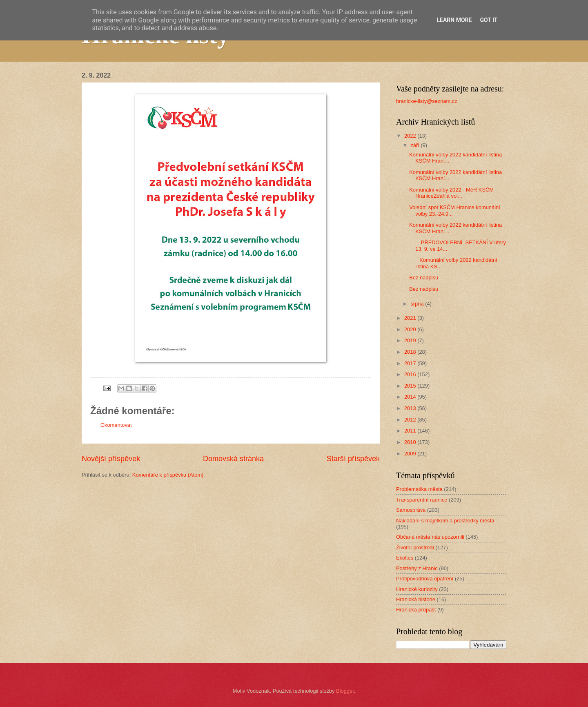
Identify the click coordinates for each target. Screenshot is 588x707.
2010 (411, 442)
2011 (411, 431)
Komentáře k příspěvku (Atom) (168, 475)
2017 (411, 363)
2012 (411, 420)
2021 (411, 318)
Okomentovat (116, 425)
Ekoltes (405, 558)
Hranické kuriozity (417, 589)
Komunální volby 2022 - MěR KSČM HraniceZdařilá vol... (451, 193)
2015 (411, 386)
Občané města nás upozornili (430, 537)
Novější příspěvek (111, 459)
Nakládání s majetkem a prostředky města (445, 521)
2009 (411, 454)
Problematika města (419, 489)
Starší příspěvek (353, 459)
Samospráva (411, 510)
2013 (411, 408)
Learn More (454, 20)
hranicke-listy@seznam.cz (427, 101)
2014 (411, 397)
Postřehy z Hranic (417, 568)
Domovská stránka (233, 459)
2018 (411, 352)
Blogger (345, 691)
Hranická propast (416, 610)
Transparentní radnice (422, 500)
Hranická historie (416, 599)
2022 (411, 136)
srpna (418, 304)
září (415, 145)
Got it (489, 20)
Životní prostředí (415, 548)
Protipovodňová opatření (425, 579)
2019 (411, 340)
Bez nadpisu (424, 278)
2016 (411, 374)
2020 (411, 329)
